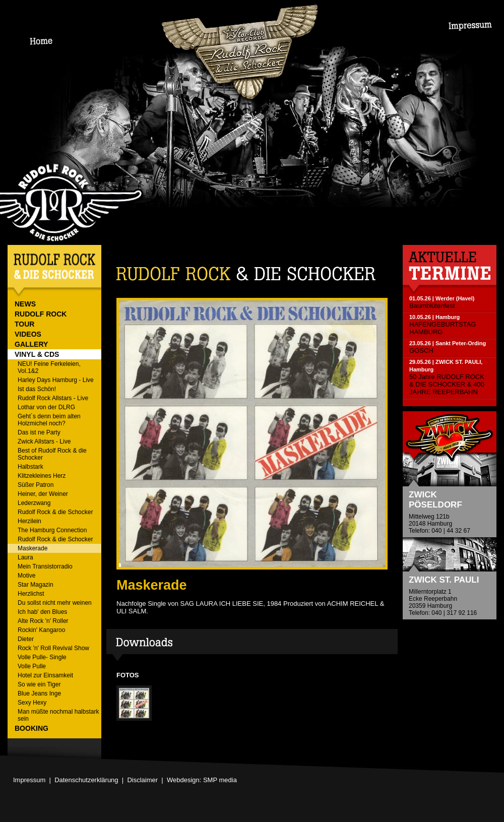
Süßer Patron (36, 485)
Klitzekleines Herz (42, 476)
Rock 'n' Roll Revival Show (53, 648)
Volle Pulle (32, 666)
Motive (26, 576)
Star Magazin (36, 585)
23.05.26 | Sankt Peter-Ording (448, 343)
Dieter (26, 639)
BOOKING (31, 728)
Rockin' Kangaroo (41, 630)
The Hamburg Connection (52, 530)
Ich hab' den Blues (42, 612)
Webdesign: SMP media (202, 780)
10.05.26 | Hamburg (434, 317)
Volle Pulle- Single (42, 657)
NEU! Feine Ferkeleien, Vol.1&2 (49, 367)
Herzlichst (31, 594)
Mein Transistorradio (45, 566)
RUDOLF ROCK (41, 314)
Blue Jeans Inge (39, 693)
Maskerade (33, 548)
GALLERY (31, 344)
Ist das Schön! (37, 389)
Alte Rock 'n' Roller (43, 621)
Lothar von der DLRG (46, 407)
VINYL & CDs (37, 354)
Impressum (29, 780)
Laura (25, 557)
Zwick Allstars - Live (44, 441)
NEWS (25, 304)
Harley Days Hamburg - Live (56, 380)
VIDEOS (28, 334)
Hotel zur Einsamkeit (45, 675)
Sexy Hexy (32, 703)
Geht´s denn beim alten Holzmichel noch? (49, 420)
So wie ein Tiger (39, 684)
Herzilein (29, 521)
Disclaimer (142, 780)
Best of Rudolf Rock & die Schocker (52, 454)
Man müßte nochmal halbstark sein (58, 715)
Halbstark (30, 467)
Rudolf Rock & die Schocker (55, 512)
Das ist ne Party (39, 432)
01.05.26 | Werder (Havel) (442, 298)
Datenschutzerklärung (86, 780)
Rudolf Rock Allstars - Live (53, 398)
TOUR (24, 324)
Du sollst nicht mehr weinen (55, 603)
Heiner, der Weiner (43, 494)
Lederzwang (34, 503)
